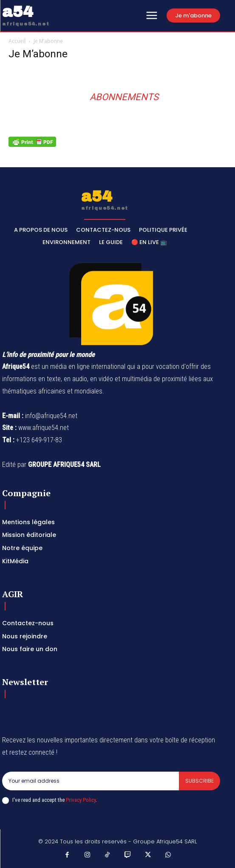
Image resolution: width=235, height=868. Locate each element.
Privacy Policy (81, 800)
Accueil (17, 41)
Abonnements (124, 97)
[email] (91, 781)
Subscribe (200, 781)
